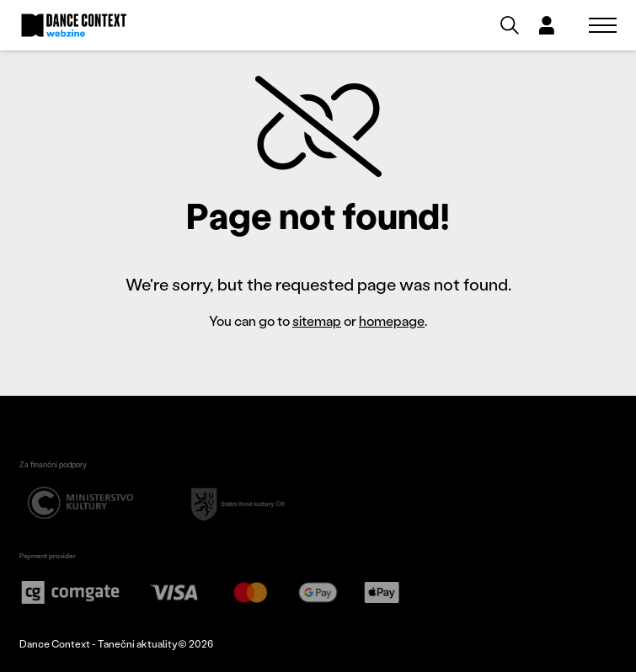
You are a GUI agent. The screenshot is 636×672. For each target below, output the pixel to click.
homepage (392, 320)
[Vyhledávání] (510, 25)
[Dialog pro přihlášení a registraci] (547, 25)
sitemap (317, 320)
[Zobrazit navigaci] (603, 25)
